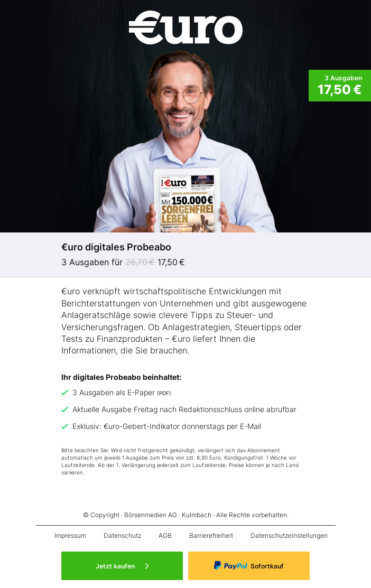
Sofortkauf (249, 566)
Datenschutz (122, 535)
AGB (165, 535)
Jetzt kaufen (122, 566)
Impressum (70, 535)
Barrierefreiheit (211, 535)
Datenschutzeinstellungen (289, 535)
